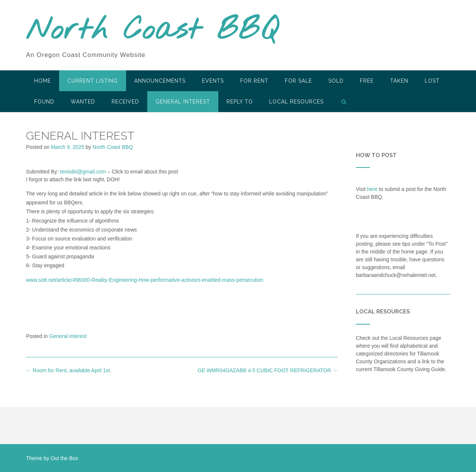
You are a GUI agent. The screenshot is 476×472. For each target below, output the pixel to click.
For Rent (254, 81)
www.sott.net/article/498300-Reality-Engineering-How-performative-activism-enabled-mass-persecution (145, 280)
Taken (399, 81)
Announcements (160, 81)
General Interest (183, 102)
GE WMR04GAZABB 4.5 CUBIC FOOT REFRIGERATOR (268, 370)
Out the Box (64, 458)
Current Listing (93, 81)
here (372, 189)
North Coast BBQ (152, 31)
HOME (43, 81)
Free (367, 81)
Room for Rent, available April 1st (68, 370)
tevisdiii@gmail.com (83, 172)
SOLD (336, 81)
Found (44, 102)
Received (125, 102)
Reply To (240, 102)
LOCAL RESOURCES (296, 102)
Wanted (83, 102)
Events (213, 81)
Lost (432, 81)
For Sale (298, 81)
